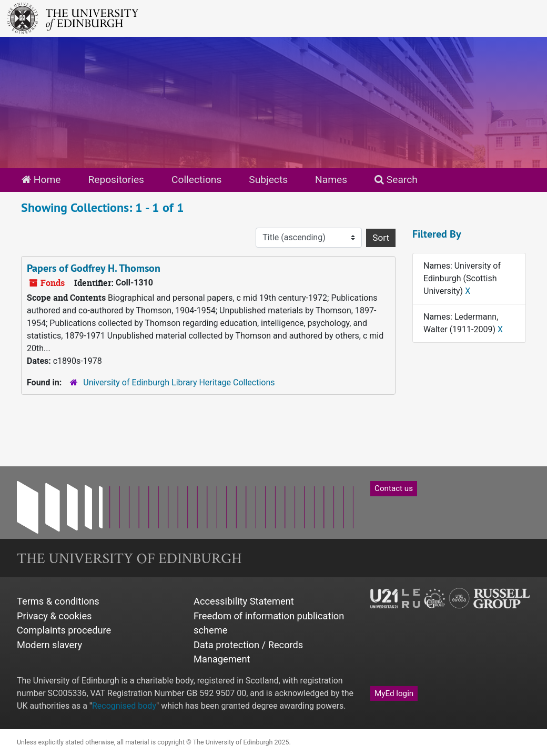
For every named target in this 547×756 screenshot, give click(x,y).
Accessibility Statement (244, 601)
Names (331, 180)
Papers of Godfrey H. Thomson (94, 268)
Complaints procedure (64, 630)
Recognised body (124, 706)
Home (41, 180)
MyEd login (394, 693)
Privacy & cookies (54, 616)
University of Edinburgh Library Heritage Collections (179, 382)
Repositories (116, 180)
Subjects (268, 180)
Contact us (394, 488)
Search (396, 180)
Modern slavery (49, 645)
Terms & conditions (58, 601)
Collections (196, 180)
